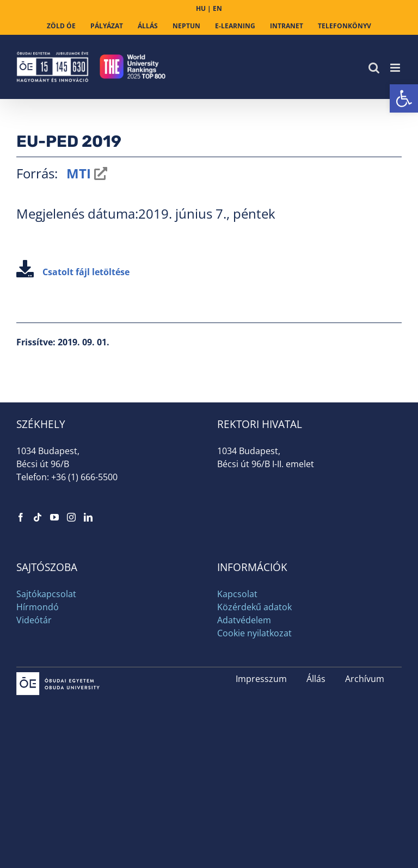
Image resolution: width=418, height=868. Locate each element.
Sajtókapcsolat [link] (46, 594)
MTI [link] (77, 173)
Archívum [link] (365, 679)
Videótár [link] (34, 620)
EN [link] (217, 8)
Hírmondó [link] (38, 607)
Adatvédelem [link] (244, 620)
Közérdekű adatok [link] (254, 607)
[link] (404, 98)
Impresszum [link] (261, 679)
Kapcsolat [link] (237, 594)
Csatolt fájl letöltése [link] (73, 272)
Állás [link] (316, 679)
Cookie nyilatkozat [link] (254, 633)
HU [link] (201, 8)
